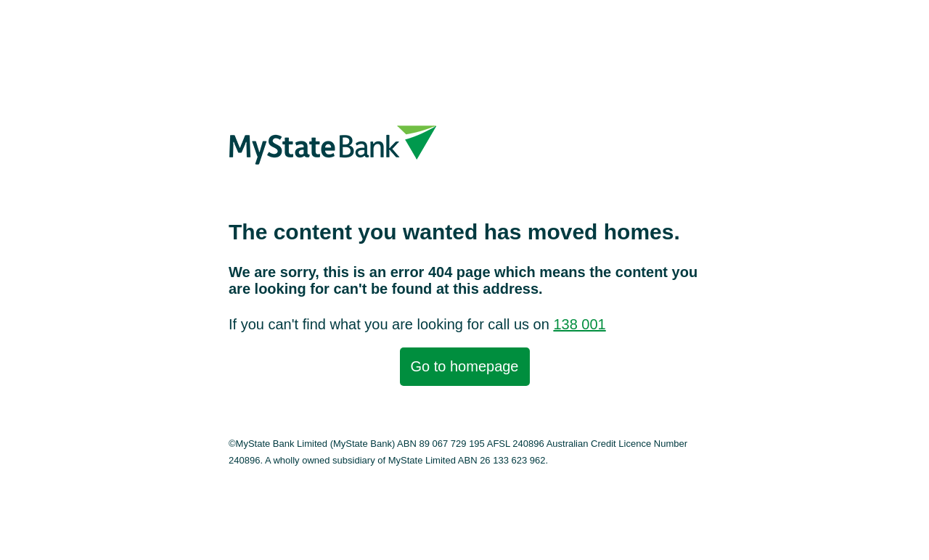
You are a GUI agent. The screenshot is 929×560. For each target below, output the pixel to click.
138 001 (579, 324)
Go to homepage (465, 366)
